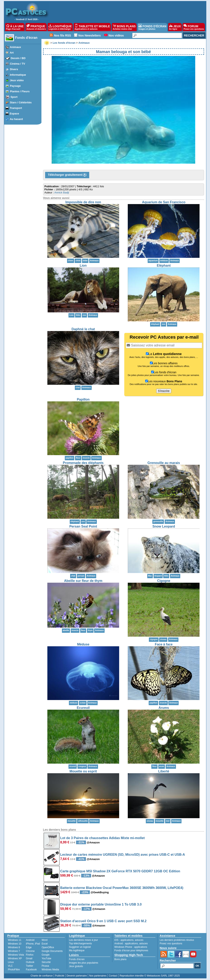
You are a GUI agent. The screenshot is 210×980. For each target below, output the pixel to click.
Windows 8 (14, 947)
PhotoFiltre (14, 970)
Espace (14, 114)
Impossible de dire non (83, 202)
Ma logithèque (77, 950)
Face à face (164, 644)
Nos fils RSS (62, 35)
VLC (10, 966)
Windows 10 (15, 944)
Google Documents (52, 951)
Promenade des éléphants (83, 463)
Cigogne (164, 581)
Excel (45, 944)
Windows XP (15, 958)
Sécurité (46, 962)
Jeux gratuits (76, 966)
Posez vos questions (171, 943)
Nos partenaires (98, 976)
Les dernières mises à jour (84, 940)
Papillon (83, 399)
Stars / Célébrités (21, 102)
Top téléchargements (80, 943)
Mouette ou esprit (83, 771)
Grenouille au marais (164, 463)
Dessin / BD (18, 58)
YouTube (46, 958)
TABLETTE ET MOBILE (92, 27)
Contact (113, 976)
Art (12, 53)
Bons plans (120, 959)
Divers (14, 69)
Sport (14, 97)
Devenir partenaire (77, 976)
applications (127, 940)
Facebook (31, 970)
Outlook (30, 962)
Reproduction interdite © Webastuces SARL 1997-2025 (150, 976)
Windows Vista (16, 955)
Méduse (83, 644)
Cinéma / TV (17, 64)
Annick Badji (62, 192)
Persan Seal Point (83, 526)
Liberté (164, 771)
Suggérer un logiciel (80, 947)
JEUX (175, 27)
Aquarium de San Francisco (164, 202)
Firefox (30, 955)
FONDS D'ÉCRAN (152, 27)
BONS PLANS (124, 27)
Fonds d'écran (26, 38)
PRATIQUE (36, 27)
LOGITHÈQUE (60, 27)
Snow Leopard (164, 526)
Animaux (15, 47)
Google (46, 955)
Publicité (60, 976)
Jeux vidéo (17, 80)
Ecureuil (83, 708)
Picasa (45, 966)
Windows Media (50, 970)
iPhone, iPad (33, 944)
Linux (11, 962)
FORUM (194, 27)
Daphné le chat (83, 329)
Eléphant (164, 266)
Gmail (29, 958)
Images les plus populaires (84, 963)
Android (30, 940)
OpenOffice (48, 947)
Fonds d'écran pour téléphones (131, 950)
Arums (164, 708)
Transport (16, 108)
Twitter (29, 966)
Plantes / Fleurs (20, 91)
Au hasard (16, 119)
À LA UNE (15, 27)
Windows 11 (15, 940)
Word (45, 940)
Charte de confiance (42, 976)
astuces (139, 940)
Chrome (30, 951)
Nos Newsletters (90, 35)
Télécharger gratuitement (67, 175)
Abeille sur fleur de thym (83, 581)
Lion (83, 266)
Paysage (15, 86)
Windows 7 (14, 951)
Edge (29, 947)
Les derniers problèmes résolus (177, 940)
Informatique (18, 75)
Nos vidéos (116, 35)
